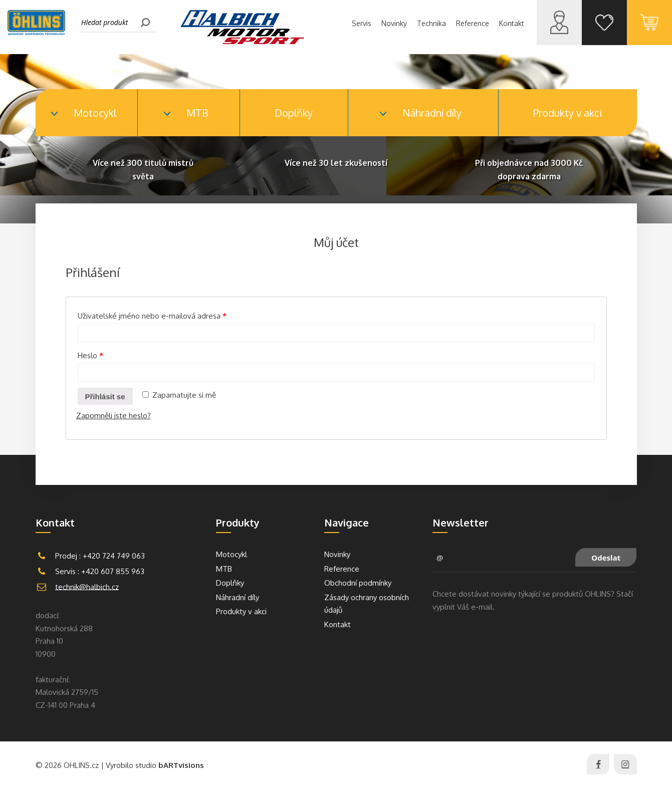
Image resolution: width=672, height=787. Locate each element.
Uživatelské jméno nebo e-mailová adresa (152, 316)
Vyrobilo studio (155, 765)
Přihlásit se (105, 397)
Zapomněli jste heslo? (114, 416)
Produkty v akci (568, 113)
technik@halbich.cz (87, 586)
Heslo (90, 355)
